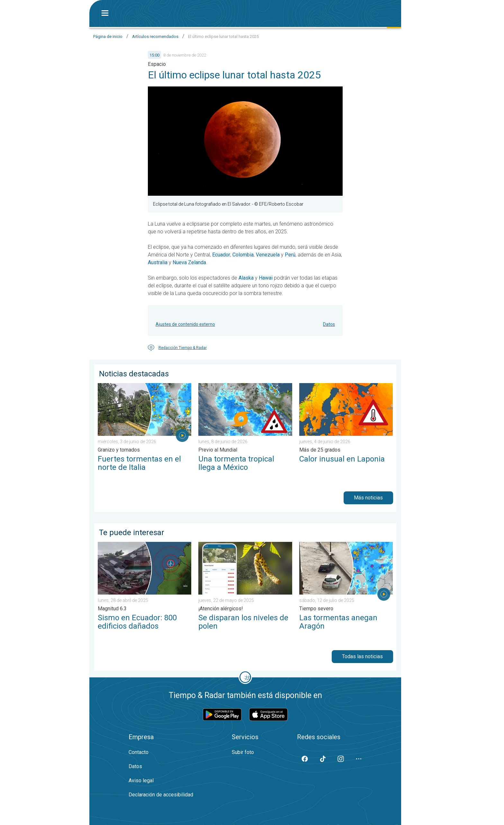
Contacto (139, 752)
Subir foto (243, 752)
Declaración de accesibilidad (161, 795)
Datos (329, 324)
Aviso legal (141, 780)
